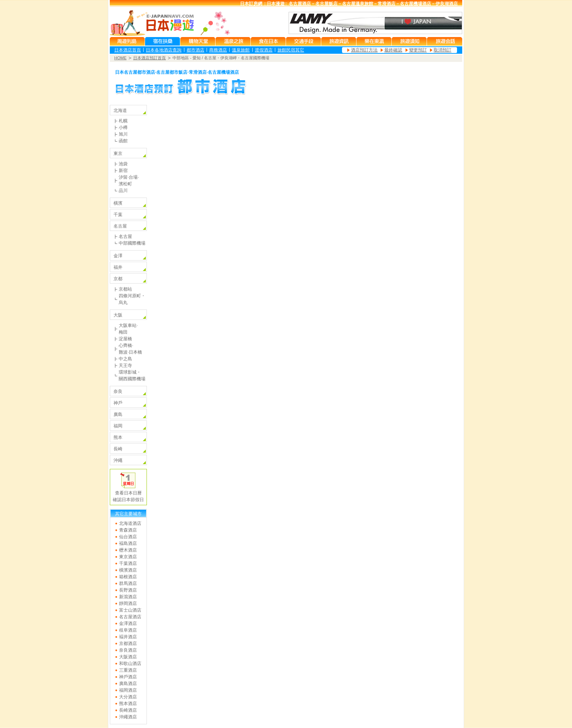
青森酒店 (128, 530)
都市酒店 (195, 50)
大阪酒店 (128, 657)
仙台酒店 (128, 537)
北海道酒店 (130, 523)
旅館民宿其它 (291, 50)
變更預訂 (418, 50)
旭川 (123, 134)
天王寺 (125, 365)
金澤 (118, 256)
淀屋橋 (125, 339)
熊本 (118, 437)
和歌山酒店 (130, 664)
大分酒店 (128, 697)
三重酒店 (128, 670)
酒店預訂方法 (364, 50)
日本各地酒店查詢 (164, 50)
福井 (118, 267)
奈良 (118, 391)
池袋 (123, 164)
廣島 (118, 414)
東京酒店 (128, 557)
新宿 (123, 171)
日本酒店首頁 (128, 50)
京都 (118, 279)
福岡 (118, 426)
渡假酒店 (264, 50)
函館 (123, 141)
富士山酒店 (130, 610)
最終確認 (393, 50)
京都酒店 (128, 643)
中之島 (125, 359)
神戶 (118, 403)
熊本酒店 (128, 704)
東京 (118, 153)
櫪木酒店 (128, 550)
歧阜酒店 (128, 630)
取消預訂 (443, 50)
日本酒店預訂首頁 (149, 58)
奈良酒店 (128, 650)
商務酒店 (218, 50)
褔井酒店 (128, 637)
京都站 (125, 289)
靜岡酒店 (128, 603)
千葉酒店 (128, 563)
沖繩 (118, 460)
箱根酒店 (128, 577)
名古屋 (120, 226)
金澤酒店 (128, 623)
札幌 (123, 121)
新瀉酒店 (128, 597)
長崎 (118, 449)
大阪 (118, 315)
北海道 (120, 110)
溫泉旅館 (241, 50)
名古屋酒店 (130, 617)
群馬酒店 (128, 583)
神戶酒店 (128, 677)
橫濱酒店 (128, 570)
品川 (123, 191)
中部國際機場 (132, 243)
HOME (120, 58)
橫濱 (118, 203)
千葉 (118, 215)
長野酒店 (128, 590)
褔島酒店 (128, 543)
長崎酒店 (128, 710)
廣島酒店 (128, 684)
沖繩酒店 (128, 717)
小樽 (123, 128)
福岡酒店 (128, 690)
